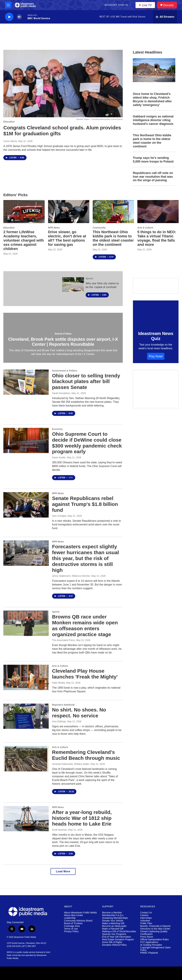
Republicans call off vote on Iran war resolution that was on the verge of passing (153, 177)
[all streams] (165, 17)
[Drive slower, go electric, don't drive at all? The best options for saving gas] (69, 212)
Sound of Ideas (63, 334)
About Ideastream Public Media (80, 913)
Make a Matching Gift (113, 923)
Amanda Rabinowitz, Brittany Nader (71, 764)
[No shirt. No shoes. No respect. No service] (26, 716)
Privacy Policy (71, 931)
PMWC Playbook (149, 953)
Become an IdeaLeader (114, 926)
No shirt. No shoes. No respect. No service (79, 713)
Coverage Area (72, 926)
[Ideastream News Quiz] (156, 313)
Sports (89, 278)
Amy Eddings (59, 721)
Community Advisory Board (78, 921)
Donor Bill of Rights (112, 942)
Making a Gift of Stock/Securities (119, 931)
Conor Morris (10, 141)
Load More (63, 871)
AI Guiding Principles (151, 945)
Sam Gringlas (59, 516)
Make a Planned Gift (113, 929)
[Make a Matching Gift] (156, 389)
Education (9, 122)
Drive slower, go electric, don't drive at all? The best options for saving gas (67, 238)
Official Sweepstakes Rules (154, 940)
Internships (146, 918)
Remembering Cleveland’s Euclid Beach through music (86, 755)
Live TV (145, 5)
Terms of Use (71, 929)
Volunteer (145, 921)
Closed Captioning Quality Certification (154, 933)
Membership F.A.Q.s (113, 915)
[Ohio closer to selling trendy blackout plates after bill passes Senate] (26, 382)
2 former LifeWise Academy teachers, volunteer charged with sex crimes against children (24, 240)
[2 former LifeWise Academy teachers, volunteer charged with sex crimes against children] (24, 212)
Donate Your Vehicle (113, 921)
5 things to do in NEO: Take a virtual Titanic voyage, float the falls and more (157, 238)
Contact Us (146, 913)
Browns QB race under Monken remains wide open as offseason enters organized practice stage (85, 625)
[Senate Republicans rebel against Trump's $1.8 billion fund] (26, 505)
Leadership (70, 918)
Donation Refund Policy (114, 945)
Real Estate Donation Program (118, 940)
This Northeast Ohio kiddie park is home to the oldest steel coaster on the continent (152, 141)
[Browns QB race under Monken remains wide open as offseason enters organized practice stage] (26, 623)
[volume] (19, 17)
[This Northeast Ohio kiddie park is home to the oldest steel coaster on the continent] (113, 212)
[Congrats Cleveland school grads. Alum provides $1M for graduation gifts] (63, 84)
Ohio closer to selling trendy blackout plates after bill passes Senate (86, 381)
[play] (9, 17)
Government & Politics (65, 371)
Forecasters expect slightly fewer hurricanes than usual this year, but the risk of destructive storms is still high (85, 558)
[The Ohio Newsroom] (34, 287)
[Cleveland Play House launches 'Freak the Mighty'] (26, 677)
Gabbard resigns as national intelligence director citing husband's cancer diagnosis (153, 120)
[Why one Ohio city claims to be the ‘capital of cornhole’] (73, 284)
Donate (168, 5)
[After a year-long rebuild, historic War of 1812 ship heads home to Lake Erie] (26, 819)
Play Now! (156, 356)
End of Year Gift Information (117, 937)
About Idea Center (74, 915)
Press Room (147, 937)
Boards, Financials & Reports (155, 926)
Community (99, 228)
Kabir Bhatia (58, 683)
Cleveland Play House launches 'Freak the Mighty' (85, 674)
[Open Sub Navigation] (130, 5)
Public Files (146, 923)
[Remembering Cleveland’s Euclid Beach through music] (26, 759)
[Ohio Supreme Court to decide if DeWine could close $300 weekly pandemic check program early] (26, 440)
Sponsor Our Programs (114, 934)
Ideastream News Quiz (156, 336)
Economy (57, 429)
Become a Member (112, 913)
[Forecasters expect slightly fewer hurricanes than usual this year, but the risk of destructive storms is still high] (26, 553)
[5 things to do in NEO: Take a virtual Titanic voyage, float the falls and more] (158, 212)
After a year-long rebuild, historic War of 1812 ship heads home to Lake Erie (82, 818)
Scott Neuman (60, 830)
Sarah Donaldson (61, 393)
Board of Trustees (73, 923)
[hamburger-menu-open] (8, 5)
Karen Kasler (59, 457)
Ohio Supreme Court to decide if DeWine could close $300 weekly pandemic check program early (87, 443)
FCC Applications (149, 942)
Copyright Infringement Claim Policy (155, 949)
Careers (144, 915)
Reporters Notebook (63, 705)
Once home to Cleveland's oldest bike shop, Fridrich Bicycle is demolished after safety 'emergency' (152, 99)
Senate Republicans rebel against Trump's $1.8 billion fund (85, 504)
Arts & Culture (145, 228)
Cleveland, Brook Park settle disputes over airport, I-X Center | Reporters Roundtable (63, 342)
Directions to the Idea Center (155, 929)
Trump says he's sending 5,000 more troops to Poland (153, 160)
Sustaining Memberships (115, 918)
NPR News (54, 228)
